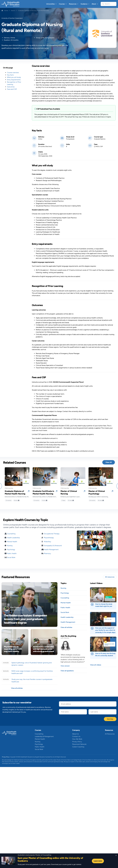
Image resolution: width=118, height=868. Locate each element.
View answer (65, 666)
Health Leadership (13, 538)
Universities (50, 4)
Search (13, 11)
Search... (108, 4)
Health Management (51, 550)
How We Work (77, 739)
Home (6, 11)
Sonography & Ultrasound (53, 546)
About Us (75, 734)
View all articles (17, 688)
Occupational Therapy (52, 534)
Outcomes (11, 87)
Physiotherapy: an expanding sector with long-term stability (13, 649)
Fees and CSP (12, 89)
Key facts (10, 75)
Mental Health (12, 542)
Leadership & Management (44, 736)
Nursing (10, 546)
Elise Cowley (15, 607)
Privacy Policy (77, 742)
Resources (73, 4)
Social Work (11, 557)
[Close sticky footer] (116, 855)
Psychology (11, 550)
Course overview (13, 73)
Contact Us (76, 736)
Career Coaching (78, 747)
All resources (110, 577)
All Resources (110, 734)
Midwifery (47, 542)
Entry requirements (14, 80)
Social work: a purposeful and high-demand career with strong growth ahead (43, 649)
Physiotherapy (49, 538)
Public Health (12, 553)
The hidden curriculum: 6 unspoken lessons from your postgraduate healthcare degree (25, 619)
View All (109, 462)
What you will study (14, 77)
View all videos (96, 665)
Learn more (98, 861)
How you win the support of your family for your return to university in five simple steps (105, 630)
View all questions (67, 671)
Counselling (11, 534)
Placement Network (79, 744)
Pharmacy (47, 554)
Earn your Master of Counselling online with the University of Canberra (50, 859)
